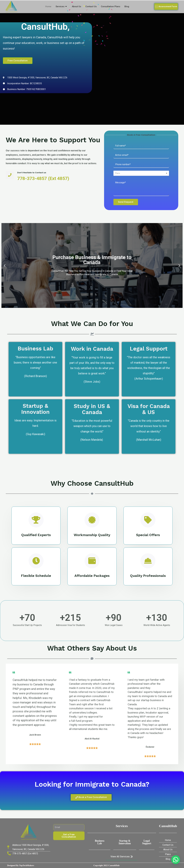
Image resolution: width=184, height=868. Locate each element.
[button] (166, 7)
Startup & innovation (125, 842)
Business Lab (100, 842)
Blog (127, 6)
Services (62, 6)
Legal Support (147, 842)
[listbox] (141, 173)
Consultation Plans (111, 6)
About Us (76, 6)
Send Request (126, 202)
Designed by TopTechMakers (21, 865)
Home (48, 6)
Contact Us (91, 6)
